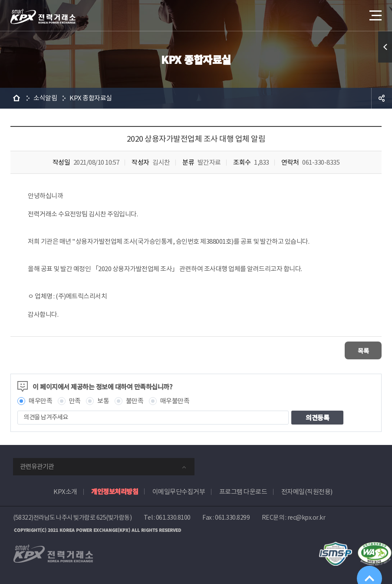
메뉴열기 (375, 13)
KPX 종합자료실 (91, 98)
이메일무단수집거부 (179, 491)
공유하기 (382, 98)
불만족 (135, 400)
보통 (103, 400)
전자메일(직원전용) (307, 491)
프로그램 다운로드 (243, 491)
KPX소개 (65, 491)
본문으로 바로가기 (0, 0)
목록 (356, 350)
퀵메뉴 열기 (385, 47)
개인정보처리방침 (115, 490)
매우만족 (40, 400)
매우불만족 (175, 400)
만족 (75, 400)
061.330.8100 (173, 517)
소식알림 (45, 98)
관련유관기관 (37, 466)
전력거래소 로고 (43, 17)
